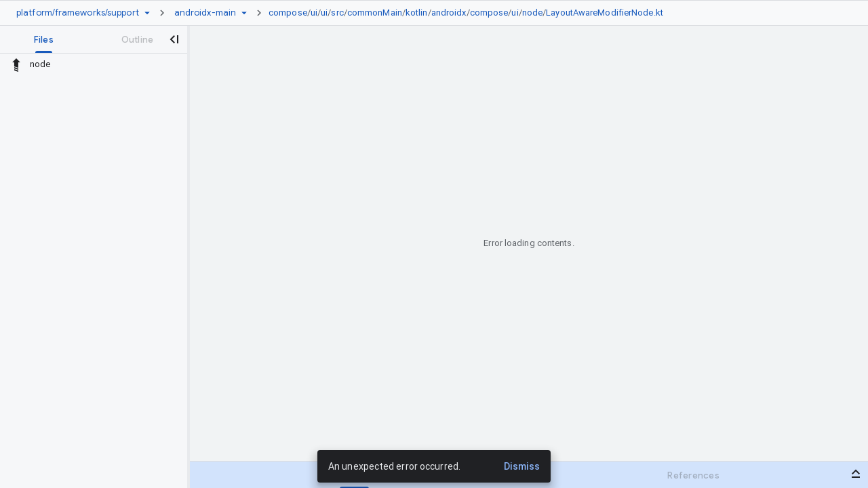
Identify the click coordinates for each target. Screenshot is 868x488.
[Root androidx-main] (205, 13)
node (532, 13)
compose (288, 13)
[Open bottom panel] (856, 474)
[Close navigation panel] (174, 39)
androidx (449, 13)
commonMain (375, 13)
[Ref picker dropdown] (244, 13)
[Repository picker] (147, 13)
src (337, 13)
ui (314, 13)
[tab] (44, 39)
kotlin (417, 13)
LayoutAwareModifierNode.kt (605, 13)
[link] (469, 13)
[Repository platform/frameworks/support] (78, 13)
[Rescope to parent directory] (16, 64)
